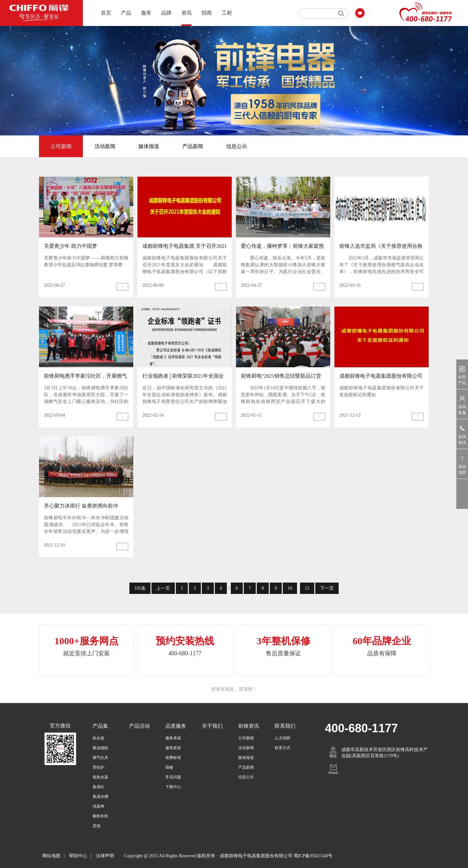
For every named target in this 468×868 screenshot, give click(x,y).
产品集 (100, 726)
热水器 (98, 738)
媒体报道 (149, 146)
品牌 (166, 13)
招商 (207, 13)
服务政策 (173, 748)
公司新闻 (61, 146)
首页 (106, 13)
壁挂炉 (98, 767)
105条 (140, 588)
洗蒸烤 (98, 806)
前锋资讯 (249, 726)
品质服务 (176, 726)
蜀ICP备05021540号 (313, 856)
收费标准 (173, 758)
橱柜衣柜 (100, 816)
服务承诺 (173, 738)
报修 (169, 767)
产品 (126, 13)
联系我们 (285, 726)
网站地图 (51, 856)
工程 (227, 13)
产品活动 (139, 726)
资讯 (187, 18)
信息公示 (237, 146)
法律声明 (105, 856)
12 (307, 588)
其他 (97, 826)
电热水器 (100, 777)
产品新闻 (193, 146)
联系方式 (282, 748)
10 (290, 588)
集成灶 (98, 787)
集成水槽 (100, 797)
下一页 (327, 588)
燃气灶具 (100, 758)
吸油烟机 (100, 748)
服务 (146, 13)
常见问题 (173, 777)
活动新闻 (105, 146)
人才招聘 (282, 738)
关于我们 (212, 726)
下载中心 (173, 787)
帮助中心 (78, 856)
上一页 (163, 588)
